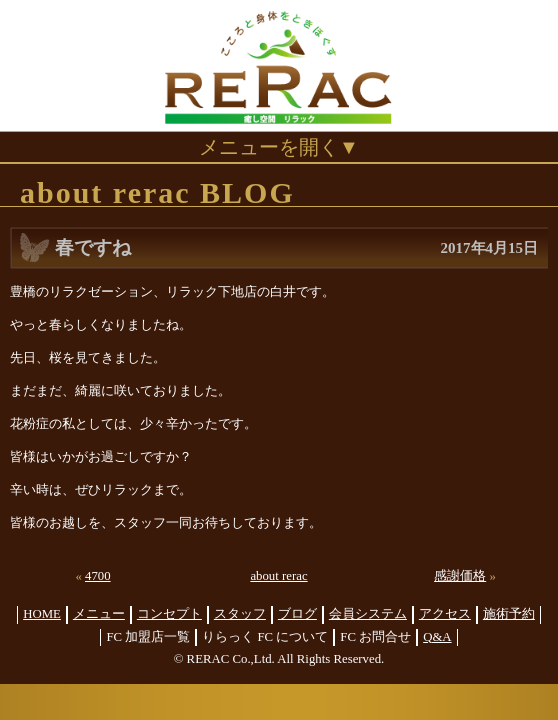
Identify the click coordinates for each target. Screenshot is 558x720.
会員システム (368, 614)
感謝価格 (460, 576)
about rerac (278, 576)
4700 (98, 576)
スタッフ (240, 614)
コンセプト (169, 614)
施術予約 (509, 614)
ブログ (297, 614)
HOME (42, 614)
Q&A (437, 637)
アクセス (445, 614)
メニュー (99, 614)
